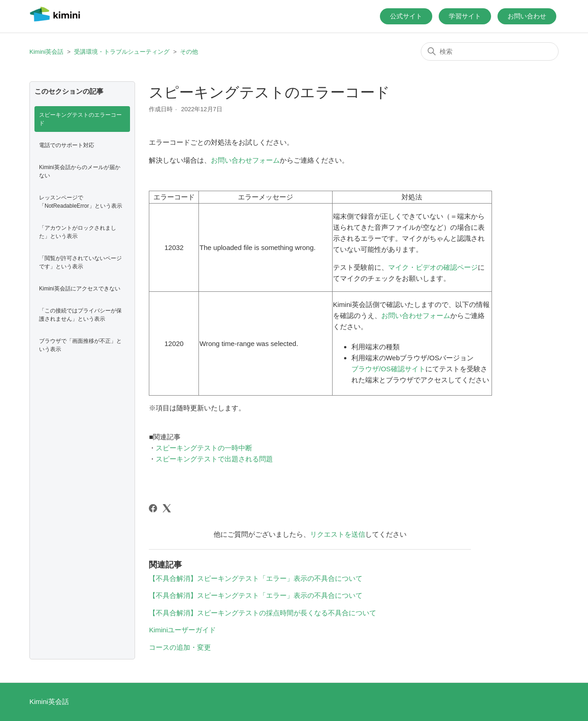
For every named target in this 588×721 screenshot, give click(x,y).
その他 (189, 52)
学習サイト (465, 16)
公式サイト (406, 16)
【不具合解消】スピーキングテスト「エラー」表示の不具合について (256, 578)
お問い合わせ (527, 16)
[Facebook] (153, 508)
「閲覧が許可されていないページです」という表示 (80, 262)
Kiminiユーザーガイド (182, 630)
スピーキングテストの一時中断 (204, 448)
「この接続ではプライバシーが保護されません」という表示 (80, 315)
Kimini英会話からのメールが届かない (80, 171)
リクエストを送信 (338, 534)
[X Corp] (167, 508)
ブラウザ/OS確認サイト (388, 369)
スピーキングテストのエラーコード (80, 119)
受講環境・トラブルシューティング (122, 52)
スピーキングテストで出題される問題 (214, 459)
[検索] (490, 51)
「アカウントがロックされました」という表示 (78, 232)
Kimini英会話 (46, 52)
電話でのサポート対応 (67, 145)
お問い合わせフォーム (245, 160)
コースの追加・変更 (180, 647)
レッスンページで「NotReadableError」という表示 (81, 202)
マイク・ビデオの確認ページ (433, 267)
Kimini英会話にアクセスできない (80, 289)
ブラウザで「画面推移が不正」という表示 (80, 345)
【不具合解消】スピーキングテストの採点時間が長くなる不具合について (263, 613)
